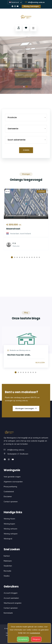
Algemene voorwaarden (13, 482)
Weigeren (36, 639)
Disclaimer (8, 497)
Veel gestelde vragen (12, 477)
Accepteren (23, 639)
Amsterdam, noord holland (17, 215)
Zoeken (26, 150)
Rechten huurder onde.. (19, 355)
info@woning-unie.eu (35, 2)
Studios (7, 576)
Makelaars (8, 561)
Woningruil (8, 539)
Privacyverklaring (10, 487)
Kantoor (7, 556)
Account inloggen (11, 593)
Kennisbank (8, 613)
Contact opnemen (11, 502)
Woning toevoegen (31, 6)
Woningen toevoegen (26, 408)
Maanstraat (13, 229)
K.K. (20, 225)
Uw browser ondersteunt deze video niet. (26, 284)
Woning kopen (9, 524)
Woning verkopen (11, 534)
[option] (26, 65)
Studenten (8, 566)
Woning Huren (9, 519)
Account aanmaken (11, 598)
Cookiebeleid (9, 492)
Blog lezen (40, 363)
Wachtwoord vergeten (13, 603)
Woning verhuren (10, 529)
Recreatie (7, 571)
